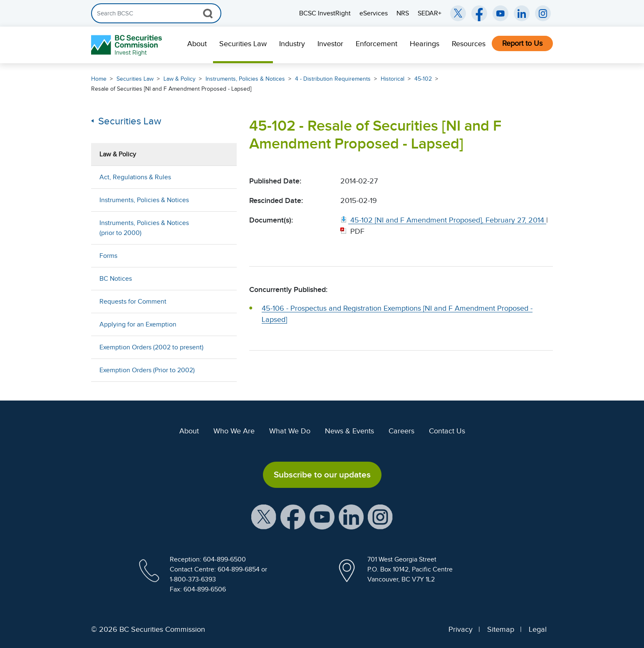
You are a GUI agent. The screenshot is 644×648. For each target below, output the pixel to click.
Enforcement (376, 44)
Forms (108, 256)
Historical (393, 79)
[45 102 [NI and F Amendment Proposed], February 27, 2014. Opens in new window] (443, 220)
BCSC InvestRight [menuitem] (325, 13)
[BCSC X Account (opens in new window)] (264, 517)
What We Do (290, 431)
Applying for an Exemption (138, 324)
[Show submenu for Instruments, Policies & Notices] (222, 200)
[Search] (156, 13)
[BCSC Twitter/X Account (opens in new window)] (458, 13)
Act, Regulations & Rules (135, 177)
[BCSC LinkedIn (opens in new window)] (522, 13)
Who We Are (234, 431)
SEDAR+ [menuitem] (430, 13)
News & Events (349, 431)
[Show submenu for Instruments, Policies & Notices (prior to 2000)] (222, 228)
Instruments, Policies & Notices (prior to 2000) (144, 228)
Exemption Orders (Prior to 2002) (147, 370)
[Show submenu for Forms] (222, 256)
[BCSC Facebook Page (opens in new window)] (479, 13)
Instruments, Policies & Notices (245, 79)
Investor (330, 44)
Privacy (461, 629)
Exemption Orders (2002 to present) (151, 347)
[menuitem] (197, 45)
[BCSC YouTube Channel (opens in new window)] (500, 13)
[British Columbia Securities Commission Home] (128, 45)
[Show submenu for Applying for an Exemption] (222, 324)
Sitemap (501, 629)
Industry (292, 44)
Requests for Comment (133, 302)
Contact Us (447, 431)
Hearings (425, 44)
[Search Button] (208, 13)
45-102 (423, 79)
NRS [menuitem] (403, 13)
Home (99, 79)
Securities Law (243, 44)
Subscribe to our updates (322, 475)
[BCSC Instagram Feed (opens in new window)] (543, 13)
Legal (538, 629)
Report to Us (522, 43)
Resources (469, 44)
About (197, 44)
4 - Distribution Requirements (333, 79)
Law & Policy (180, 79)
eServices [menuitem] (374, 13)
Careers (401, 431)
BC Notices (116, 279)
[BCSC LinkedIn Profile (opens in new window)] (351, 517)
